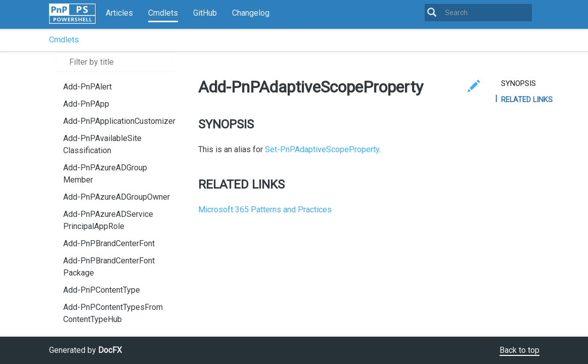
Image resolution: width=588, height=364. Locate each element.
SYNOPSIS (518, 84)
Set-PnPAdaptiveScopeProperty (322, 149)
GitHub (205, 13)
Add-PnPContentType (102, 290)
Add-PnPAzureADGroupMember (105, 174)
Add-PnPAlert (87, 87)
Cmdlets (163, 13)
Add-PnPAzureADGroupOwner (117, 197)
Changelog (251, 13)
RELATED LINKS (527, 100)
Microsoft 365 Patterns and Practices (265, 210)
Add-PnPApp (86, 104)
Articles (119, 13)
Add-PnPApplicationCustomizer (119, 121)
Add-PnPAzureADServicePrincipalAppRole (108, 220)
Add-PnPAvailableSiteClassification (102, 144)
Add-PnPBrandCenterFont (109, 243)
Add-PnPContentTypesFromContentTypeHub (113, 313)
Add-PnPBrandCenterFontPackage (109, 267)
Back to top (519, 350)
